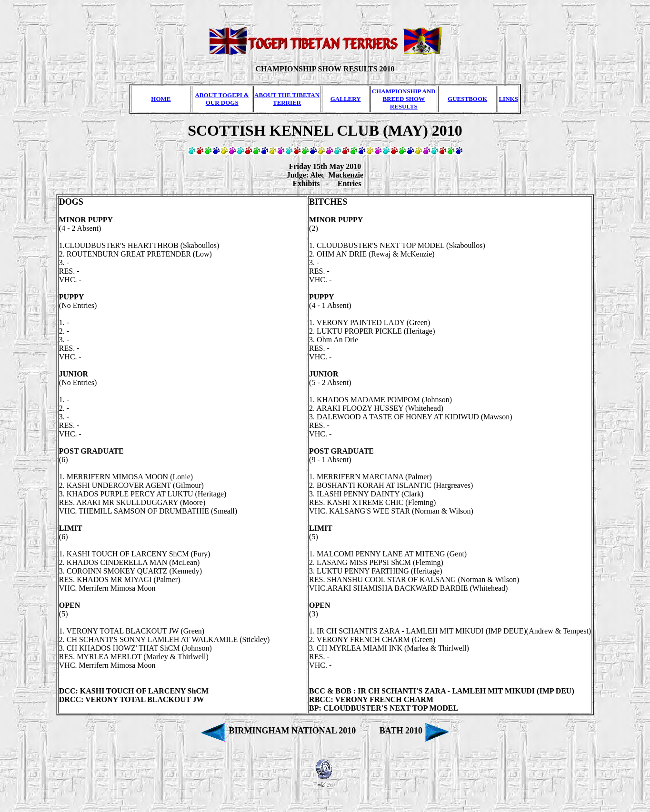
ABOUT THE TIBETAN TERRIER (287, 99)
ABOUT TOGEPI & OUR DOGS (222, 99)
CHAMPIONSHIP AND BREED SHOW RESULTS (404, 99)
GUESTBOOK (467, 99)
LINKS (508, 99)
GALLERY (346, 99)
